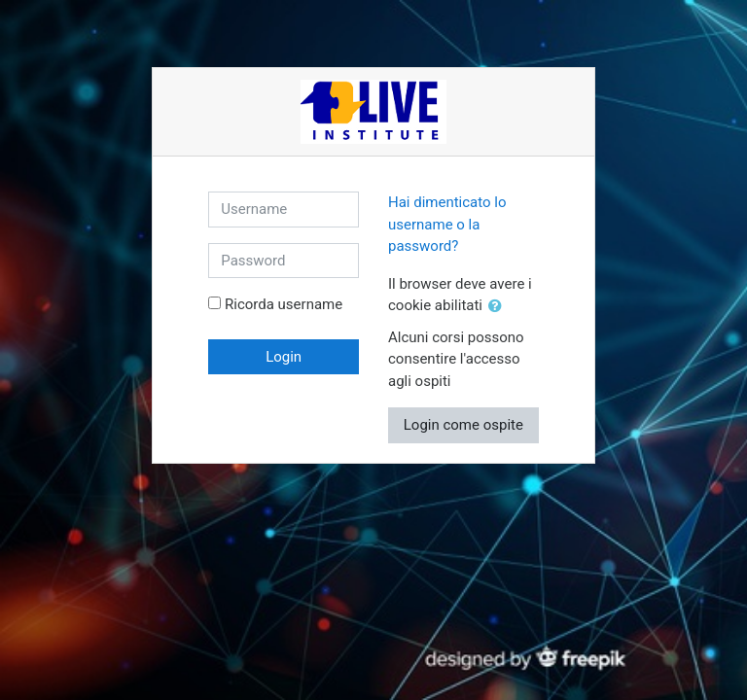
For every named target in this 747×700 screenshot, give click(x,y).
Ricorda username (284, 304)
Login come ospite (463, 425)
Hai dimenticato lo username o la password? (447, 224)
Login (284, 357)
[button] (499, 307)
